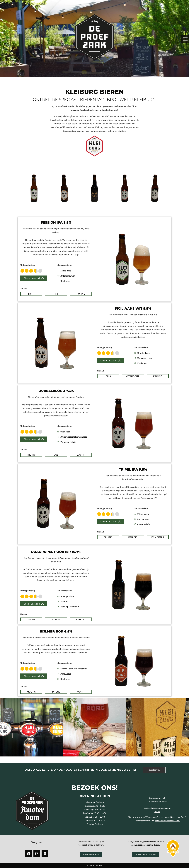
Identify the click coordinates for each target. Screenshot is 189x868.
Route (157, 811)
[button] (3, 727)
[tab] (154, 770)
